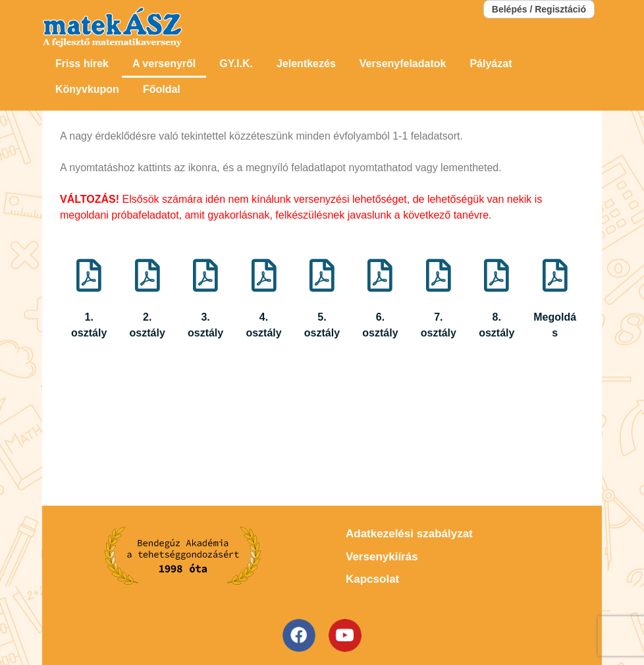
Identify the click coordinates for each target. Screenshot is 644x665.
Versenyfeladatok (403, 64)
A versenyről (164, 64)
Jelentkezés (306, 64)
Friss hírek (82, 64)
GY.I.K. (236, 64)
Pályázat (491, 64)
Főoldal (162, 89)
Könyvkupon (87, 89)
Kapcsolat (372, 579)
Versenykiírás (382, 557)
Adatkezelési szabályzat (409, 534)
